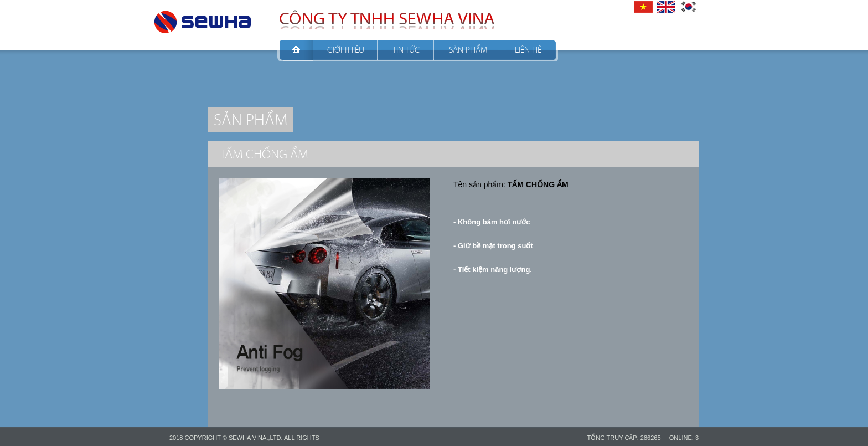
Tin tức (406, 50)
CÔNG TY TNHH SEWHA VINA (203, 19)
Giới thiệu (346, 50)
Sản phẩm (468, 50)
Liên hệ (528, 50)
